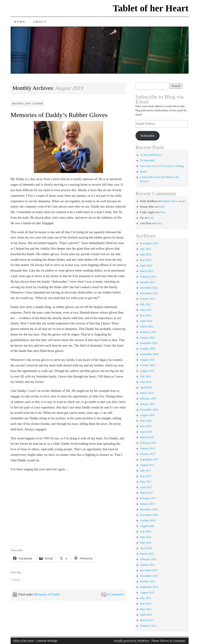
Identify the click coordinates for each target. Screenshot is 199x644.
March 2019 (147, 393)
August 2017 (147, 465)
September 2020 (149, 354)
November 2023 (149, 243)
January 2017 (147, 504)
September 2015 (149, 587)
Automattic (179, 641)
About (40, 22)
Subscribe (147, 136)
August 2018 (147, 415)
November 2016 (149, 515)
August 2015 (147, 593)
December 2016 (149, 509)
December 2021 (149, 343)
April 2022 (146, 321)
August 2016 (147, 526)
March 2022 (147, 327)
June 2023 (146, 254)
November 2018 (149, 410)
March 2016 (147, 554)
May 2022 (146, 315)
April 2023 (146, 266)
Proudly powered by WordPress (132, 641)
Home (20, 22)
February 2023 (148, 277)
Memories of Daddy (47, 594)
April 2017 (146, 487)
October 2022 (148, 299)
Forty (162, 207)
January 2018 (147, 448)
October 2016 (148, 520)
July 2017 (145, 471)
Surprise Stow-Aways (174, 201)
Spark (143, 172)
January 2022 (147, 338)
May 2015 (146, 609)
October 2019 (148, 365)
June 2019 (146, 382)
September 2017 (149, 460)
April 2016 (146, 548)
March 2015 (147, 620)
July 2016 (145, 532)
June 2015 (146, 604)
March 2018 (147, 437)
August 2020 (147, 360)
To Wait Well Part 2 (151, 155)
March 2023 (147, 271)
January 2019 (147, 404)
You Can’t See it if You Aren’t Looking (162, 166)
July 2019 (145, 376)
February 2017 (148, 498)
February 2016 (148, 559)
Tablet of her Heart (151, 8)
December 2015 (149, 570)
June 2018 (146, 421)
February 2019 (148, 399)
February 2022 (148, 332)
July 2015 (145, 598)
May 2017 (146, 482)
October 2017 (148, 454)
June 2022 (146, 310)
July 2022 (145, 304)
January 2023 (147, 282)
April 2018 (146, 432)
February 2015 (148, 626)
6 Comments (116, 594)
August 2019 (147, 371)
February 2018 (148, 443)
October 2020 (148, 349)
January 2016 (147, 565)
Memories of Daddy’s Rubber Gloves (59, 115)
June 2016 (146, 537)
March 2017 (147, 493)
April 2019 (146, 387)
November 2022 (149, 293)
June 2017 (146, 476)
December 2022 (149, 288)
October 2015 (148, 581)
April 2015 (146, 615)
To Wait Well (147, 160)
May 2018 (146, 426)
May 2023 (146, 260)
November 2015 (149, 576)
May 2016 (146, 543)
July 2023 (145, 249)
